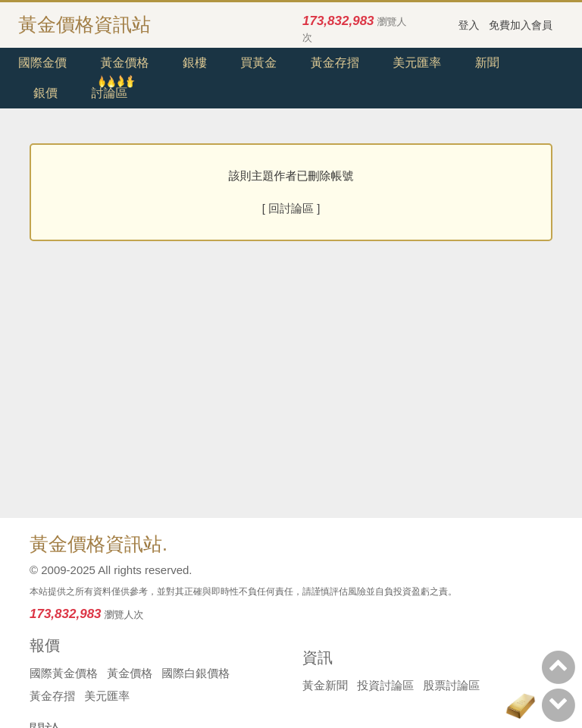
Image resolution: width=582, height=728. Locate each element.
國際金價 (42, 63)
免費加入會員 (521, 25)
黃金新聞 (325, 685)
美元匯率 (417, 63)
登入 (469, 25)
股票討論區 (451, 685)
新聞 (487, 63)
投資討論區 (385, 685)
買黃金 (258, 63)
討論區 (109, 93)
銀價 (45, 93)
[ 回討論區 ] (291, 208)
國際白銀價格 (196, 673)
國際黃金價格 (64, 673)
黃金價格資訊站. (99, 544)
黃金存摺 (335, 63)
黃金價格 (124, 63)
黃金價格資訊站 (84, 24)
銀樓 (195, 63)
